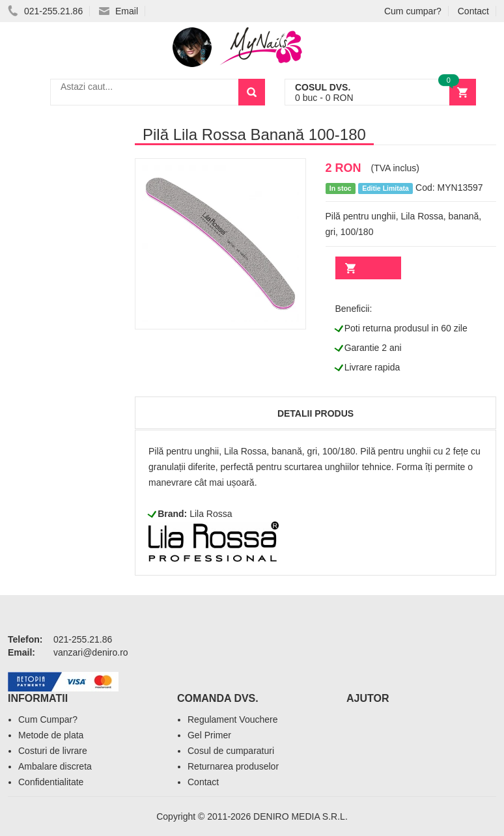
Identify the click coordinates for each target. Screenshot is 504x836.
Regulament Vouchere (233, 719)
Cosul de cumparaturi (231, 751)
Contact (473, 11)
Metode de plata (51, 735)
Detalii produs (315, 413)
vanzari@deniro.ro (91, 652)
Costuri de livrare (53, 751)
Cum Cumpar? (48, 719)
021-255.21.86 (45, 11)
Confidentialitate (51, 782)
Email (119, 11)
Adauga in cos (368, 268)
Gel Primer (209, 735)
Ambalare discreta (55, 766)
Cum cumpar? (413, 11)
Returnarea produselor (233, 766)
